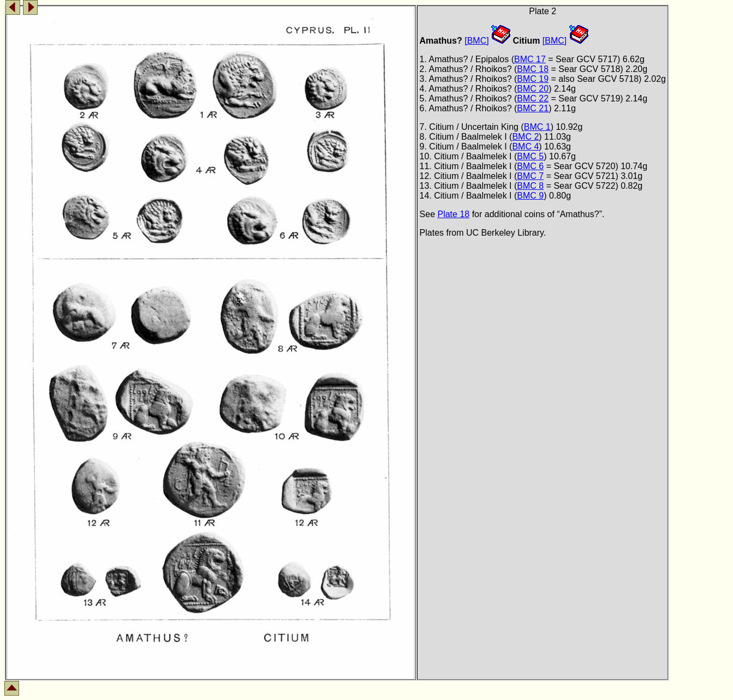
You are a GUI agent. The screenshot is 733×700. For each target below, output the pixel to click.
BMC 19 (533, 79)
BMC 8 (530, 186)
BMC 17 (530, 59)
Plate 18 (453, 214)
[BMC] (476, 41)
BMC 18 (533, 69)
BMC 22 (533, 98)
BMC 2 (525, 137)
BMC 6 (530, 166)
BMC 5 (530, 156)
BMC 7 (530, 176)
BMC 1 (537, 127)
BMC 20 (533, 89)
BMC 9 (530, 196)
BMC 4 (525, 146)
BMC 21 (533, 108)
